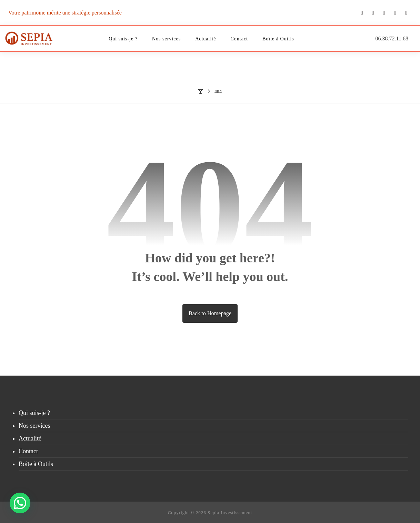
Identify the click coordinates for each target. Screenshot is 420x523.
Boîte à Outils (36, 464)
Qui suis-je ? (34, 413)
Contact (28, 451)
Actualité (30, 438)
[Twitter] (373, 13)
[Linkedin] (395, 13)
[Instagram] (384, 13)
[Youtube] (362, 12)
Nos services (34, 426)
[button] (21, 503)
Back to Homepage (210, 313)
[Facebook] (406, 13)
